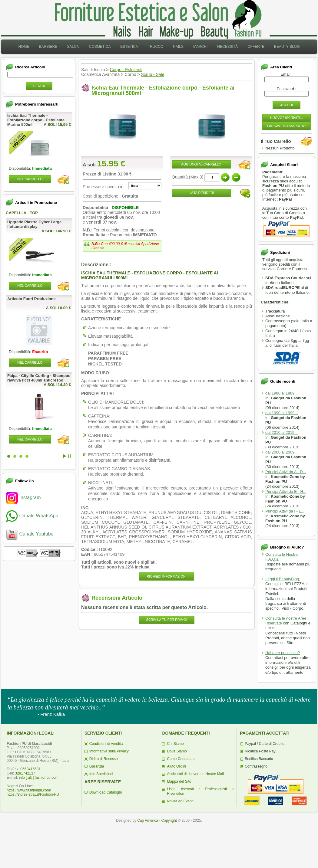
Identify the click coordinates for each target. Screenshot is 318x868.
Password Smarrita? (287, 126)
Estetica (129, 47)
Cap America (148, 821)
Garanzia (97, 766)
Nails (178, 47)
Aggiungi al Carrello (201, 164)
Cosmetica (100, 47)
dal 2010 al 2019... (282, 432)
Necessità (227, 47)
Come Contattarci (181, 759)
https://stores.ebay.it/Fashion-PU (33, 794)
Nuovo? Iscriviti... (287, 118)
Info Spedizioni (101, 774)
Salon (73, 47)
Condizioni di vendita (106, 744)
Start (65, 456)
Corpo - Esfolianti (126, 70)
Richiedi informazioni (166, 576)
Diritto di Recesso (104, 759)
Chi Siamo (175, 744)
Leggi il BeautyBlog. (283, 579)
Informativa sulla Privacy (109, 751)
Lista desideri (201, 193)
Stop (70, 456)
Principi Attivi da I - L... (285, 511)
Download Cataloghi (106, 792)
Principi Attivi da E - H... (286, 491)
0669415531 (30, 769)
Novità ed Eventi (180, 801)
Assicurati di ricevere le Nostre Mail (195, 774)
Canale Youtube (30, 534)
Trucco (156, 47)
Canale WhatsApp (32, 516)
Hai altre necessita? (283, 653)
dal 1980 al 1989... (282, 393)
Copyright (169, 821)
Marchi (200, 47)
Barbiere (48, 47)
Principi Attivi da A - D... (286, 472)
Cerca (39, 86)
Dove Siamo (177, 751)
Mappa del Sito (179, 781)
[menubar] (159, 47)
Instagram (23, 498)
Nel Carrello (30, 179)
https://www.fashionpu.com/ (29, 790)
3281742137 (25, 773)
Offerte (256, 47)
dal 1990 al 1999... (282, 413)
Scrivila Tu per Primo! (167, 620)
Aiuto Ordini (176, 766)
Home (24, 47)
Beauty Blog (287, 47)
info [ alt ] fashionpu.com (39, 778)
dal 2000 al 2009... (282, 452)
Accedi (287, 105)
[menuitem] (24, 47)
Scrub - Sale (152, 74)
